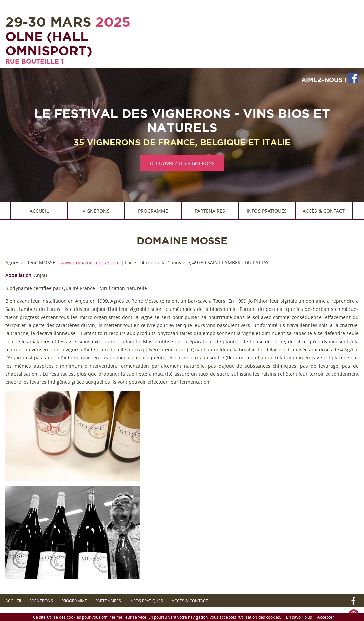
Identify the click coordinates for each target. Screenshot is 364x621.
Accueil (39, 211)
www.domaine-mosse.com (90, 262)
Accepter (326, 617)
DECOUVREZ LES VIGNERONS (182, 163)
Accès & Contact (324, 211)
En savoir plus (299, 617)
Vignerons (96, 211)
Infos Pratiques (267, 211)
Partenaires (210, 211)
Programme (153, 211)
